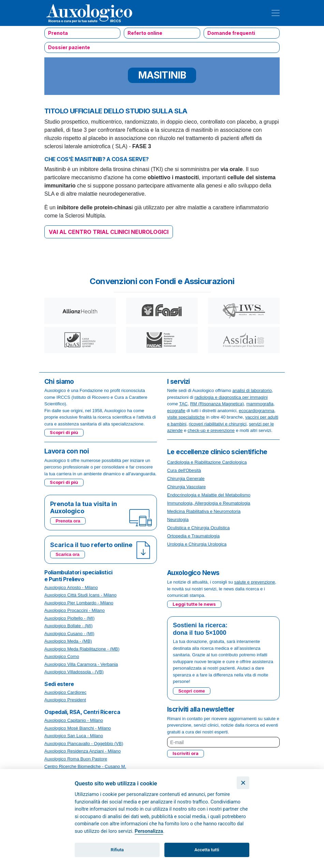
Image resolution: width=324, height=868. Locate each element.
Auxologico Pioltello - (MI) (69, 618)
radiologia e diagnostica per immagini (231, 397)
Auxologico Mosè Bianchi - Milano (78, 728)
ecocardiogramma (256, 411)
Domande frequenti (231, 33)
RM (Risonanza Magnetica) (217, 404)
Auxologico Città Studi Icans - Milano (80, 595)
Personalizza (149, 831)
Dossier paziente (69, 47)
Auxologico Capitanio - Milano (74, 720)
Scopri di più (64, 432)
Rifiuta (117, 850)
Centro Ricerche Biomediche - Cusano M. (85, 766)
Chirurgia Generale (186, 479)
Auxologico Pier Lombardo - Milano (79, 603)
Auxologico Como (62, 656)
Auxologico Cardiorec (65, 692)
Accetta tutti (207, 850)
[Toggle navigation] (276, 13)
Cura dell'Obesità (184, 470)
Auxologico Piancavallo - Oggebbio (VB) (84, 744)
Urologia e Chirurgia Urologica (197, 544)
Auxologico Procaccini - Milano (75, 610)
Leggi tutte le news (194, 604)
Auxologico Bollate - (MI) (69, 626)
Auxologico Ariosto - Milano (71, 587)
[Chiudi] (243, 783)
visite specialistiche (186, 417)
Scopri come (192, 691)
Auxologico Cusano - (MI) (69, 634)
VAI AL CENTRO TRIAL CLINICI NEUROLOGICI (109, 232)
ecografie (176, 411)
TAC (183, 404)
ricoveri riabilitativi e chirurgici (218, 424)
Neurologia (178, 520)
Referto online (145, 33)
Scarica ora (68, 554)
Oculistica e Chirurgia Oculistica (198, 528)
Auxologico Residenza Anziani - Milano (83, 751)
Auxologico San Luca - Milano (74, 736)
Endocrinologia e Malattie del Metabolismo (209, 495)
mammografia (260, 404)
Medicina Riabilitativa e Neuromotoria (204, 511)
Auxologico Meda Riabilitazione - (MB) (82, 649)
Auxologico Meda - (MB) (68, 641)
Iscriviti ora (186, 753)
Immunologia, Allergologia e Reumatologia (209, 503)
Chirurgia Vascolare (186, 487)
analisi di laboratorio (252, 390)
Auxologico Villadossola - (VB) (74, 672)
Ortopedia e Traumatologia (193, 536)
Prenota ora (68, 521)
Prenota (58, 33)
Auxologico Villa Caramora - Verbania (81, 664)
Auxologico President (65, 700)
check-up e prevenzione (211, 430)
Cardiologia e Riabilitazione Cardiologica (207, 462)
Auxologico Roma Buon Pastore (76, 759)
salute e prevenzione (255, 582)
